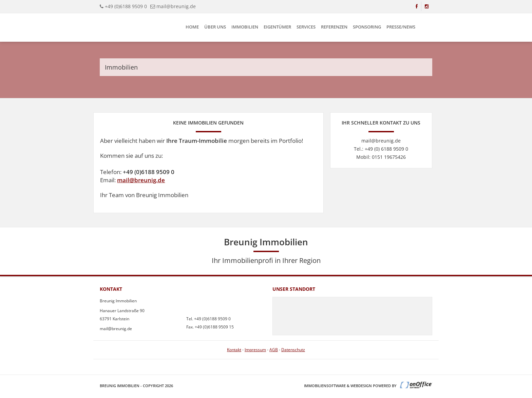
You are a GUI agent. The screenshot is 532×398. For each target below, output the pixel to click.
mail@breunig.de (141, 180)
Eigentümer (277, 27)
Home (192, 27)
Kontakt (234, 350)
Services (306, 27)
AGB (274, 350)
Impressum (255, 350)
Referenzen (334, 27)
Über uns (215, 27)
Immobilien (245, 27)
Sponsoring (367, 27)
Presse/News (401, 27)
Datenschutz (293, 350)
